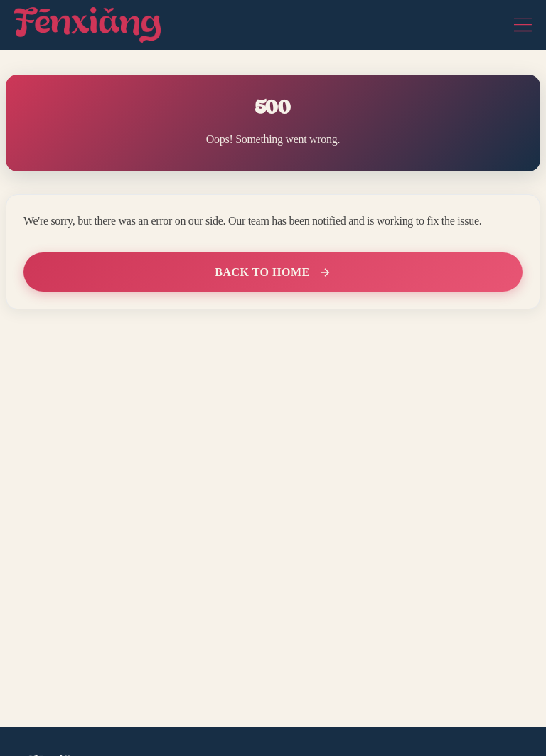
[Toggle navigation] (523, 25)
